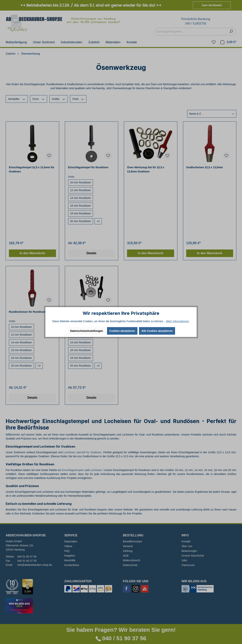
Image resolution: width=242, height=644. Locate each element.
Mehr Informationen (177, 321)
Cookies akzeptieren (122, 331)
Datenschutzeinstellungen (86, 331)
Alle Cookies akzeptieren (157, 331)
